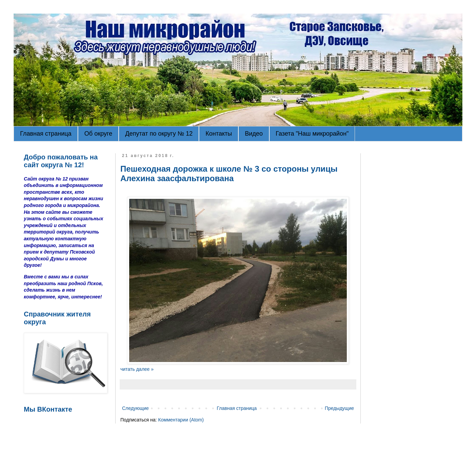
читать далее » (137, 369)
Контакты (219, 134)
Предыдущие (339, 408)
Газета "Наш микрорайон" (312, 134)
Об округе (98, 134)
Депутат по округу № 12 (159, 134)
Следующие (135, 408)
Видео (254, 134)
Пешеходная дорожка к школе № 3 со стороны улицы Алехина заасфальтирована (229, 174)
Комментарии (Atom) (181, 420)
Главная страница (46, 134)
